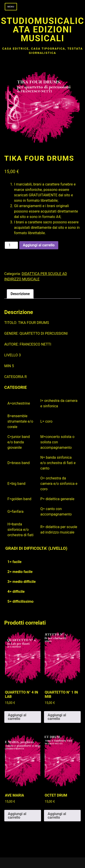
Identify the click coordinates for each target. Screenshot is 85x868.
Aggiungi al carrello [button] (17, 717)
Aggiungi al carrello (39, 245)
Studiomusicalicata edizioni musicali (42, 30)
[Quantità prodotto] (11, 245)
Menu (11, 7)
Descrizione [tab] (20, 294)
